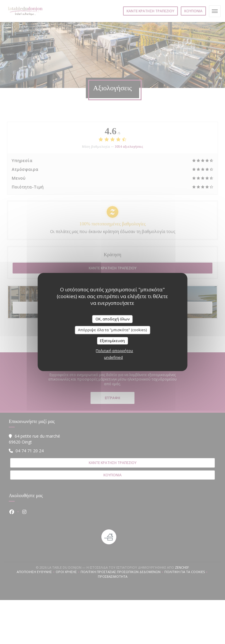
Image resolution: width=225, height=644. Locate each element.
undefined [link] (113, 357)
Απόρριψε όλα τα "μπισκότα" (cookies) (112, 330)
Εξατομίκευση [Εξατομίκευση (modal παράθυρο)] (112, 341)
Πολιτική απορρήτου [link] (114, 351)
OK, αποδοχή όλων (112, 319)
